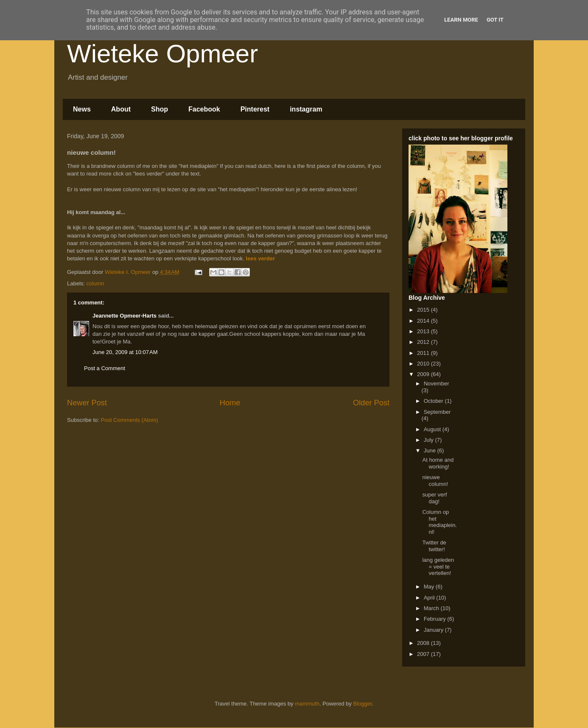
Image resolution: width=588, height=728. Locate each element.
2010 (424, 364)
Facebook (204, 109)
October (434, 401)
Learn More (461, 20)
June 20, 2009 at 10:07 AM (125, 352)
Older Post (371, 403)
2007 (424, 654)
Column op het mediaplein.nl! (440, 522)
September (437, 412)
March (432, 608)
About (121, 109)
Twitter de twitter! (434, 546)
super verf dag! (434, 498)
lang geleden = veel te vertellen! (438, 566)
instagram (306, 109)
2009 (424, 374)
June (431, 450)
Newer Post (87, 403)
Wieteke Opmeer (162, 54)
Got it (495, 20)
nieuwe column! (435, 481)
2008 (424, 643)
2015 (424, 310)
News (82, 109)
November (437, 384)
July (430, 440)
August (433, 429)
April (430, 598)
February (436, 619)
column (95, 283)
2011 (424, 353)
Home (230, 403)
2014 (424, 321)
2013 (424, 331)
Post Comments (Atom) (130, 420)
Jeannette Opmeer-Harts (125, 316)
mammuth (307, 704)
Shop (160, 109)
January (434, 630)
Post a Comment (105, 368)
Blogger (362, 704)
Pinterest (255, 109)
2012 (424, 342)
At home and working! (438, 463)
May (430, 587)
